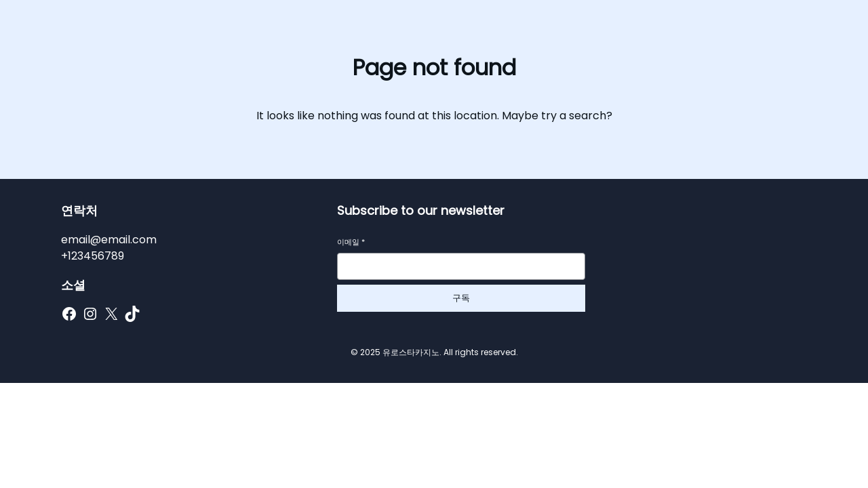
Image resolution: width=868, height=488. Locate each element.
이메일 (351, 242)
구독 (461, 298)
